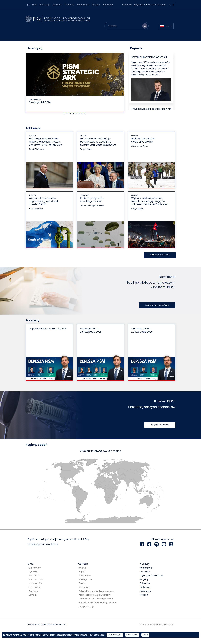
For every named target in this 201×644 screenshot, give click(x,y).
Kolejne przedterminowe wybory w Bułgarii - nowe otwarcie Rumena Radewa (45, 142)
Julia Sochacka (36, 209)
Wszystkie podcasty (160, 425)
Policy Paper (85, 576)
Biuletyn (32, 136)
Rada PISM (34, 576)
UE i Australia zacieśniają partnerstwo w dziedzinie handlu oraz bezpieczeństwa (98, 142)
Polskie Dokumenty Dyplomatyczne (97, 591)
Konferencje (146, 568)
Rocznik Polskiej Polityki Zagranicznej (97, 603)
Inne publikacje (35, 99)
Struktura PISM (36, 579)
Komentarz (84, 195)
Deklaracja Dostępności (57, 625)
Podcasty (70, 5)
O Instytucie (35, 568)
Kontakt (152, 5)
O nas (34, 5)
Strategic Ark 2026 (40, 102)
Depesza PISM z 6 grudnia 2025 (48, 329)
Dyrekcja (33, 572)
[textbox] (166, 26)
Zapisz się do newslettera (157, 305)
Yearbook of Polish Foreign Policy (96, 599)
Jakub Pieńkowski (37, 149)
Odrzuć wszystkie (132, 635)
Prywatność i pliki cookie (37, 625)
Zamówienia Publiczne (35, 589)
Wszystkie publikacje (160, 255)
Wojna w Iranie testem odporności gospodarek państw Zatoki (44, 201)
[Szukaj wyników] (145, 26)
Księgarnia (139, 5)
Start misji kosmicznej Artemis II (149, 57)
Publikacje (45, 5)
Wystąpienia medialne (152, 576)
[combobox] (166, 26)
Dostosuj (145, 635)
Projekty (96, 5)
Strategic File (85, 579)
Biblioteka (127, 5)
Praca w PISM (35, 583)
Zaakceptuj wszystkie (115, 635)
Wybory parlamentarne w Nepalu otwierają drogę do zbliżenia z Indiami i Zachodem (150, 201)
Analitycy (57, 5)
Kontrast (162, 5)
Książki (82, 583)
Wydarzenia (83, 5)
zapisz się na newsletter (43, 544)
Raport (82, 572)
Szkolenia (108, 5)
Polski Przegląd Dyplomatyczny (94, 595)
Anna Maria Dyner (140, 146)
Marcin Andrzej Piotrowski (92, 206)
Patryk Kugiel (86, 149)
